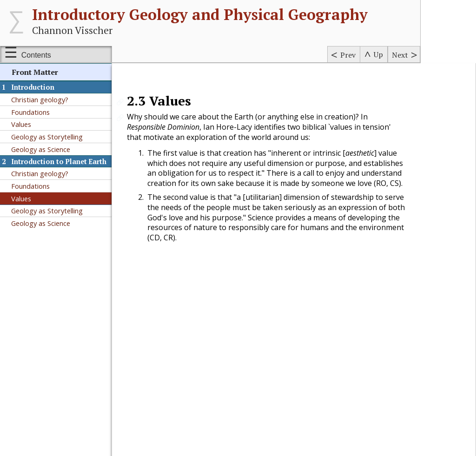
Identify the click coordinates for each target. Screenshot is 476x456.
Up (378, 54)
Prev (348, 55)
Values (21, 124)
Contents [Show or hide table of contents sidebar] (36, 55)
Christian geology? (40, 99)
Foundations (30, 112)
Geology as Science (41, 149)
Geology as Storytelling (47, 137)
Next (400, 55)
